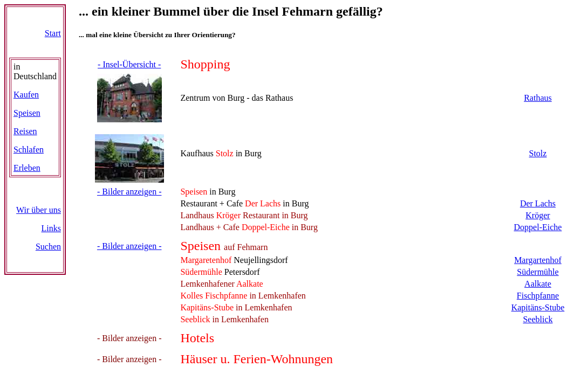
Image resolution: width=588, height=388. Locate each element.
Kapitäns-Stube (538, 307)
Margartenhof (538, 260)
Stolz (538, 153)
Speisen (27, 113)
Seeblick (538, 319)
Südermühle (538, 272)
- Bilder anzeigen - (129, 192)
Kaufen (26, 95)
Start (53, 33)
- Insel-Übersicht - (129, 64)
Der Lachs (538, 203)
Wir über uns (39, 210)
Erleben (27, 168)
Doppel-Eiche (538, 227)
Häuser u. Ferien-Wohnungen (257, 359)
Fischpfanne (538, 296)
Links (51, 228)
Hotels (197, 338)
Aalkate (538, 284)
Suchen (48, 247)
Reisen (25, 131)
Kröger (538, 215)
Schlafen (29, 150)
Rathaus (538, 98)
